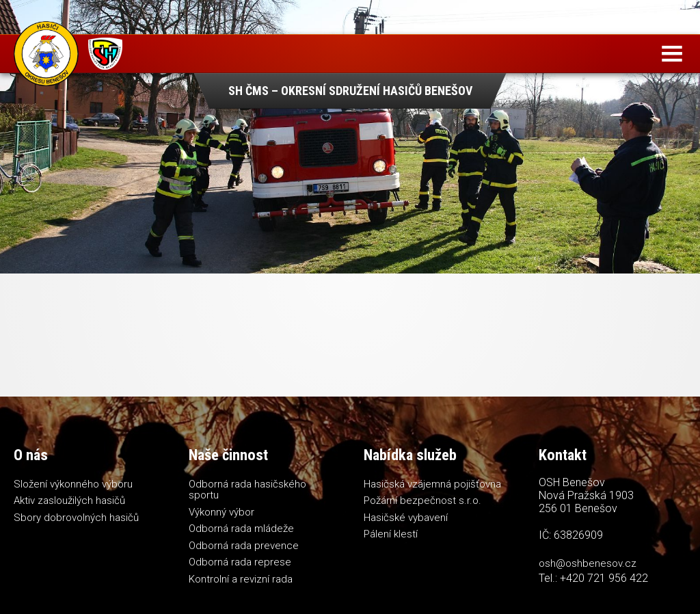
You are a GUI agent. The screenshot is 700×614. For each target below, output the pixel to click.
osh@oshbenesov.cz (588, 563)
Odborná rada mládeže (241, 529)
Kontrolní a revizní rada (241, 579)
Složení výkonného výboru (73, 484)
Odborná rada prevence (244, 546)
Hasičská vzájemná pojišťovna (432, 484)
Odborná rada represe (240, 562)
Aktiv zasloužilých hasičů (69, 500)
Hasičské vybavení (406, 518)
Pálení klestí (391, 534)
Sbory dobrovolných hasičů (76, 518)
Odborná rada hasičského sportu (247, 490)
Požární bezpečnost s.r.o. (422, 500)
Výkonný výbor (221, 512)
